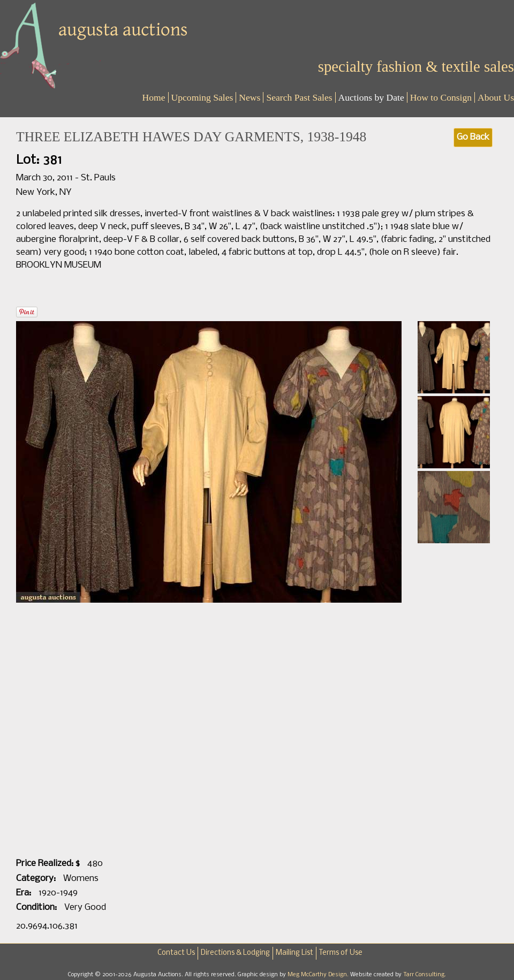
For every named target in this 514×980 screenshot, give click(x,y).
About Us (496, 97)
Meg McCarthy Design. (319, 975)
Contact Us (176, 953)
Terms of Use (341, 953)
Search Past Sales (299, 97)
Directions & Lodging (235, 953)
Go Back (473, 137)
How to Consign (441, 97)
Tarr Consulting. (425, 975)
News (250, 97)
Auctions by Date (371, 97)
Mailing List (294, 953)
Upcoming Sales (202, 97)
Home (154, 97)
